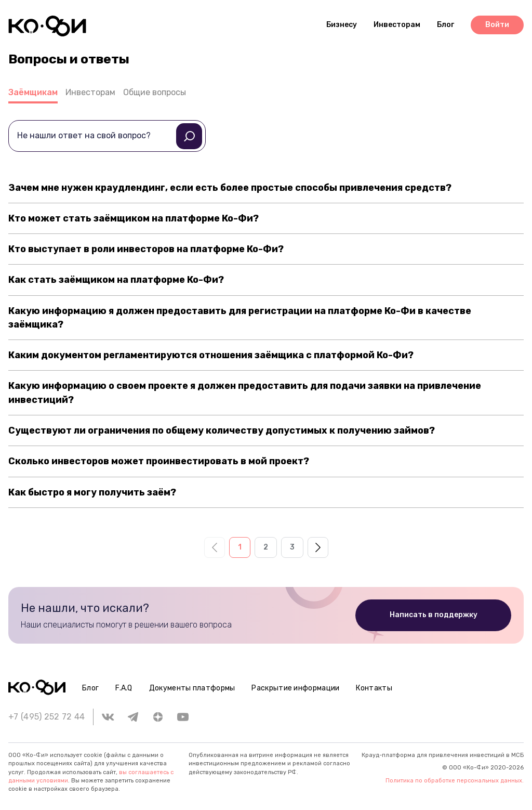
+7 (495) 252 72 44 (46, 717)
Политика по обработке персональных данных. (455, 781)
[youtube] (183, 717)
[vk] (108, 717)
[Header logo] (47, 26)
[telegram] (133, 717)
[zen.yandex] (158, 717)
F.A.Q (124, 688)
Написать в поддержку (434, 615)
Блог (90, 688)
